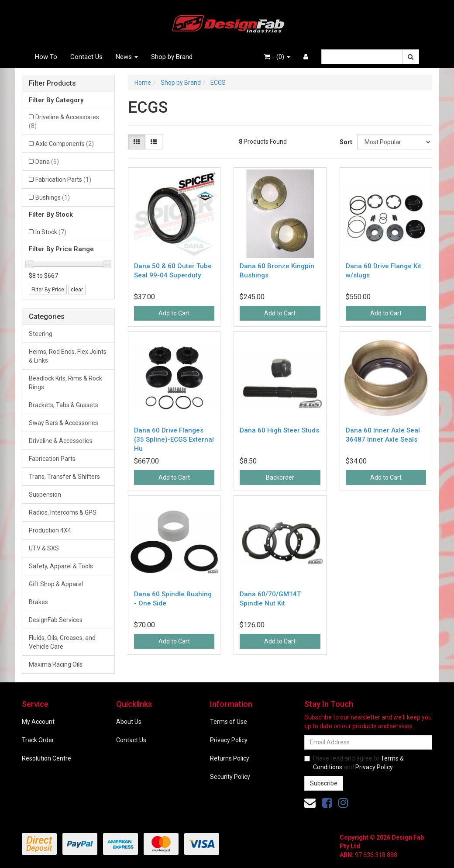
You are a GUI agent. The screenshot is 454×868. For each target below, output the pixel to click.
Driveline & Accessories (64, 121)
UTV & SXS (44, 548)
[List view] (154, 142)
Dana (47, 162)
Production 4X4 (50, 530)
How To (46, 57)
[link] (327, 803)
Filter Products (52, 83)
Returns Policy (230, 758)
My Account (38, 722)
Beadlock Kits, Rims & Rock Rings (65, 383)
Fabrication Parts (63, 180)
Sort (345, 142)
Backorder (280, 477)
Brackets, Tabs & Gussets (64, 405)
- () (277, 57)
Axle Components (65, 144)
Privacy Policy (229, 740)
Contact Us (86, 57)
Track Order (38, 740)
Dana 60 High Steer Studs (279, 430)
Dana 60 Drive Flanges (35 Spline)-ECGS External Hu (174, 439)
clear (77, 290)
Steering (41, 334)
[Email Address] (368, 742)
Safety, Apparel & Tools (61, 566)
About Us (129, 722)
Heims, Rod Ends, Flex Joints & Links (68, 356)
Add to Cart (174, 313)
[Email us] (310, 803)
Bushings (53, 197)
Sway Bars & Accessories (64, 423)
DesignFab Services (56, 620)
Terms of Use (229, 722)
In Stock (51, 232)
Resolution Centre (46, 758)
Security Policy (230, 777)
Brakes (38, 602)
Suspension (45, 495)
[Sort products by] (395, 142)
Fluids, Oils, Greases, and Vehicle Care (62, 642)
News (127, 57)
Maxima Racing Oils (56, 664)
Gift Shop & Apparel (56, 584)
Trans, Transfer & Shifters (64, 477)
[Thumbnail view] (137, 142)
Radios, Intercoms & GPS (63, 512)
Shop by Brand (172, 57)
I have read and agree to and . (354, 763)
